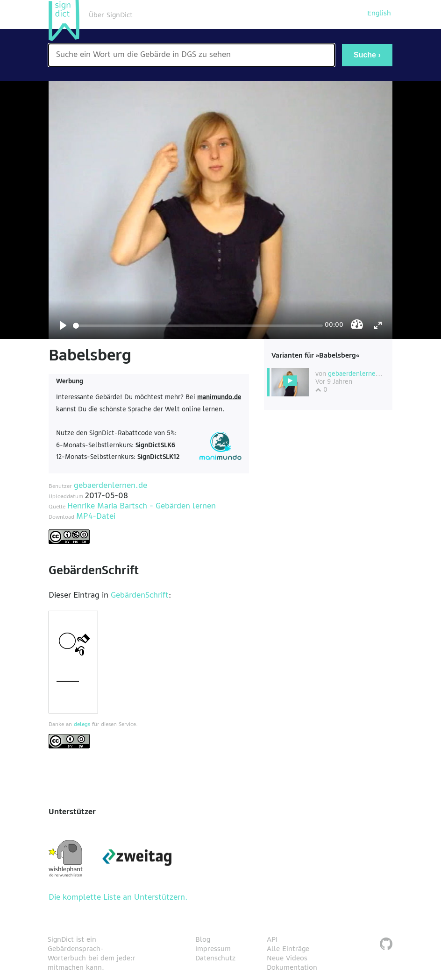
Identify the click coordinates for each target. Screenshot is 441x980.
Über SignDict (111, 15)
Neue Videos (287, 959)
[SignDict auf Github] (386, 945)
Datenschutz (215, 959)
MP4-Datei (96, 517)
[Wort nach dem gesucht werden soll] (192, 55)
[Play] (63, 325)
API (272, 940)
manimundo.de (219, 398)
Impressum (213, 949)
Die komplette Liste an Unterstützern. (118, 898)
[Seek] (198, 326)
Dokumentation (292, 968)
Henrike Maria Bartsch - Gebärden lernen (142, 507)
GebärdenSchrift (140, 596)
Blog (203, 940)
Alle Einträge (288, 949)
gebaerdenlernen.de (110, 486)
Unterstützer (72, 812)
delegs (82, 725)
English (379, 14)
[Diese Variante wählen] (290, 382)
